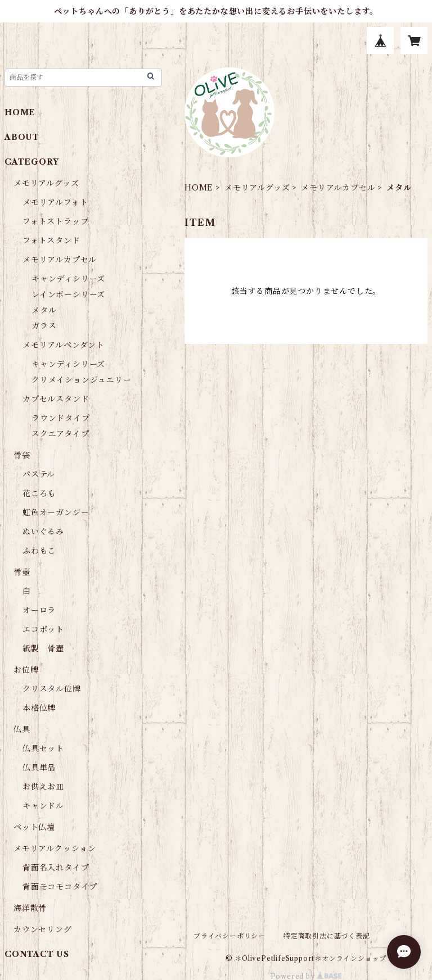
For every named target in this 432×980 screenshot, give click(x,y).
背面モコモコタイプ (60, 887)
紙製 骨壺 (43, 648)
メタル (44, 310)
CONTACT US (37, 954)
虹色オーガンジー (56, 512)
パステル (39, 474)
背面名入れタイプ (56, 868)
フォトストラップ (55, 221)
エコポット (43, 629)
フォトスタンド (51, 241)
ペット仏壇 (34, 827)
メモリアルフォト (55, 202)
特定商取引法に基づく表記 (327, 936)
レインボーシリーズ (68, 294)
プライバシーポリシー (229, 936)
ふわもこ (39, 551)
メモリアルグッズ (257, 188)
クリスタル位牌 (52, 689)
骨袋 (22, 455)
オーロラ (39, 610)
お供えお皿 (43, 787)
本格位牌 (39, 708)
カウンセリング (43, 929)
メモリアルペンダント (64, 345)
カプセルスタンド (56, 399)
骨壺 (22, 572)
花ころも (39, 493)
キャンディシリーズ (68, 279)
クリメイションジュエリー (82, 380)
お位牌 (26, 670)
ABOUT (22, 137)
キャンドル (43, 806)
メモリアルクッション (55, 849)
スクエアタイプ (60, 434)
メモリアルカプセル (338, 188)
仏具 (22, 729)
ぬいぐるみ (43, 532)
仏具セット (43, 748)
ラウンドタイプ (61, 418)
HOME (199, 188)
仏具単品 (39, 768)
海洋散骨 (30, 908)
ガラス (44, 326)
